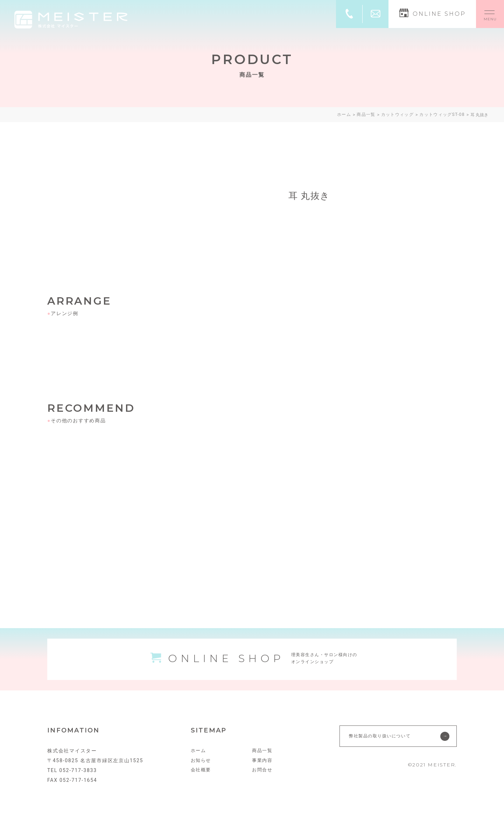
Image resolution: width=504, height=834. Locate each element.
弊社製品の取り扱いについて (384, 743)
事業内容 (263, 767)
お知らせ (202, 767)
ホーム (199, 758)
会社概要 (202, 777)
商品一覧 (263, 758)
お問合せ (263, 777)
